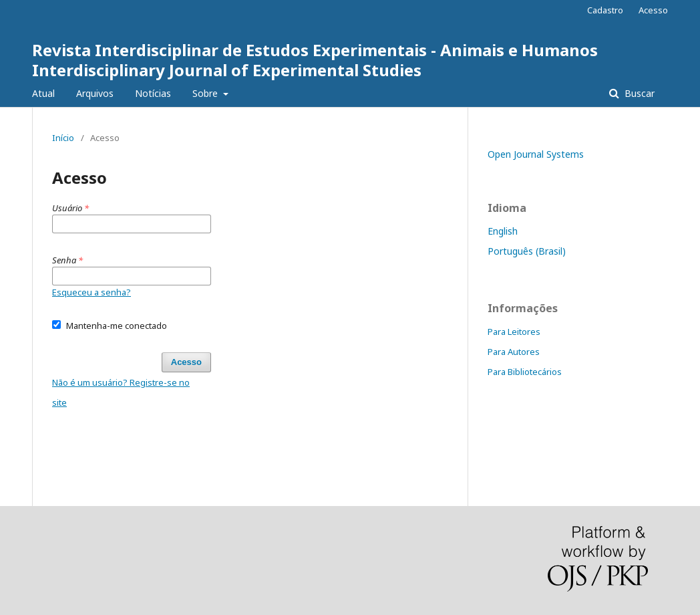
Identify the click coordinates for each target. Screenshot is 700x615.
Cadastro (605, 10)
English (503, 231)
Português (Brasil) (527, 251)
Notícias (153, 93)
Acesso (653, 10)
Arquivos (95, 93)
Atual (43, 93)
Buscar (638, 93)
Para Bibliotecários (525, 372)
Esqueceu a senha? (92, 292)
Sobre (206, 93)
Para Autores (514, 352)
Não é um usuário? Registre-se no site (121, 392)
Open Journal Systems (536, 154)
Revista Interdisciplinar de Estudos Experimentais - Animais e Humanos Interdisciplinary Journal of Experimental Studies (315, 60)
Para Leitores (514, 332)
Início (63, 138)
